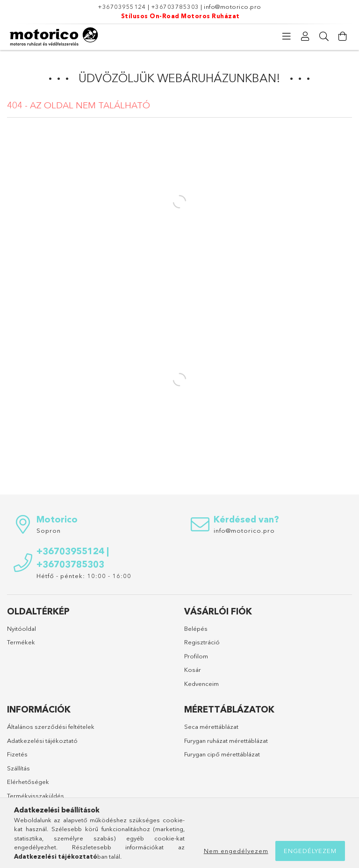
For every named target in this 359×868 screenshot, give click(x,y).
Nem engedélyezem (236, 851)
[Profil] (305, 36)
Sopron (49, 530)
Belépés (196, 628)
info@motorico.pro (233, 7)
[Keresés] (324, 36)
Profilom (196, 656)
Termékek (21, 642)
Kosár (193, 670)
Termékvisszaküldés (36, 796)
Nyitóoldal (22, 628)
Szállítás (18, 768)
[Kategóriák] (287, 36)
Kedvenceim (201, 684)
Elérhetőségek (28, 782)
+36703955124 (122, 7)
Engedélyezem (310, 851)
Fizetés (17, 754)
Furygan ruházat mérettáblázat (226, 741)
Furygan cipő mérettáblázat (222, 754)
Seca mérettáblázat (211, 727)
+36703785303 (175, 7)
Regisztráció (202, 642)
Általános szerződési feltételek (51, 727)
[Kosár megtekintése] (343, 36)
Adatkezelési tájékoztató (42, 741)
